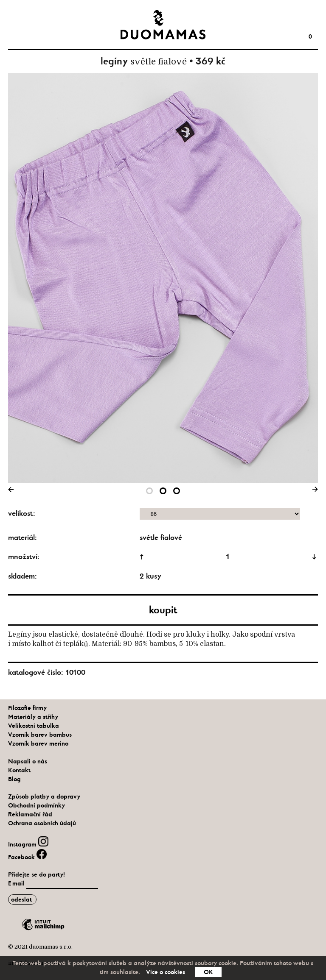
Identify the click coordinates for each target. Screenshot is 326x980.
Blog (14, 779)
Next (314, 491)
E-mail (17, 883)
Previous (12, 491)
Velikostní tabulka (34, 726)
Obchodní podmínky (37, 805)
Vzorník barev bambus (40, 735)
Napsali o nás (28, 761)
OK (208, 972)
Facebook (27, 857)
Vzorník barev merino (38, 743)
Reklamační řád (30, 814)
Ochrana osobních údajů (42, 823)
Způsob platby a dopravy (44, 796)
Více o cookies (166, 972)
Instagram (28, 844)
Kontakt (19, 770)
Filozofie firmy (27, 708)
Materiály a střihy (33, 717)
